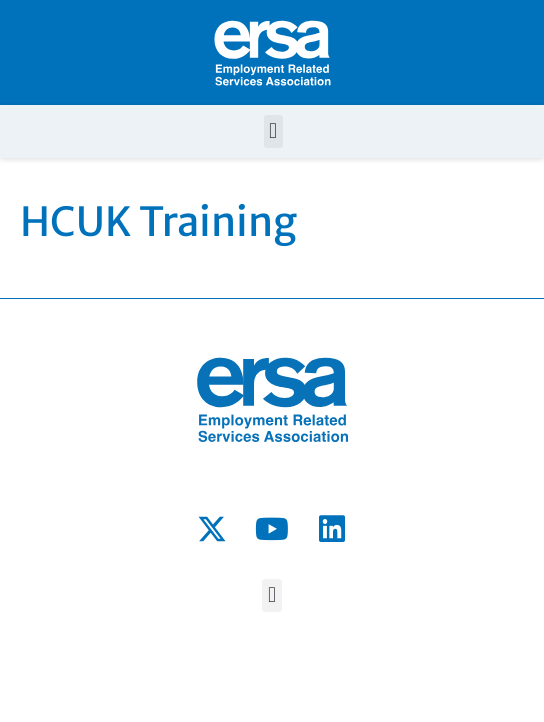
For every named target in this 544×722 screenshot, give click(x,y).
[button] (273, 131)
